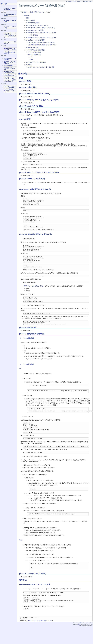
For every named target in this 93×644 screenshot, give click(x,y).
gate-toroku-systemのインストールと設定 (41, 67)
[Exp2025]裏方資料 (8, 65)
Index (74, 1)
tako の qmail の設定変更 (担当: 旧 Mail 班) (42, 42)
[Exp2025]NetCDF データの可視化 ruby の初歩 (10, 72)
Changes (85, 1)
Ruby (80, 642)
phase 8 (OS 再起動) (32, 47)
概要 (27, 18)
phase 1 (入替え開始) (33, 23)
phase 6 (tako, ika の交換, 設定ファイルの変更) (41, 38)
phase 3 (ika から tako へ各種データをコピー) (40, 28)
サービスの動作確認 (35, 55)
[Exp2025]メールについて (10, 86)
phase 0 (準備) (30, 20)
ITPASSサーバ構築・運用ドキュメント (33, 12)
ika (31, 57)
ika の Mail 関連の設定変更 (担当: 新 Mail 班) (42, 45)
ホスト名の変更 (33, 35)
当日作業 (26, 16)
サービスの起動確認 (35, 52)
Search (79, 1)
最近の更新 (4, 4)
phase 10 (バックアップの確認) (36, 62)
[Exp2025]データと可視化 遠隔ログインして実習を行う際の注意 (10, 62)
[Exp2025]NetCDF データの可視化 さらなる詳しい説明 (10, 68)
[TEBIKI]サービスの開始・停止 (33, 296)
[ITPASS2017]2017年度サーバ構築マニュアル (39, 638)
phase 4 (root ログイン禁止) (35, 30)
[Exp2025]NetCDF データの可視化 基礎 (10, 34)
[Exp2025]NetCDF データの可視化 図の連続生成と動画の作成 (10, 52)
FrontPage (68, 1)
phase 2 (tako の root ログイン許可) (37, 25)
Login (90, 1)
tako (32, 59)
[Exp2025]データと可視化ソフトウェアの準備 (10, 81)
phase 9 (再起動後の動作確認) (35, 50)
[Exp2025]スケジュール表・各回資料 (9, 9)
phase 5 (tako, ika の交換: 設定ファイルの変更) (41, 33)
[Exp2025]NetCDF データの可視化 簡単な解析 (10, 75)
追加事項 (29, 65)
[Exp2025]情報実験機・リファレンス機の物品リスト (10, 89)
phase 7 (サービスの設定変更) (35, 40)
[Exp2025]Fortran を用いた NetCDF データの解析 (10, 49)
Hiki (80, 640)
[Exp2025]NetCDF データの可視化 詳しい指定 (10, 78)
